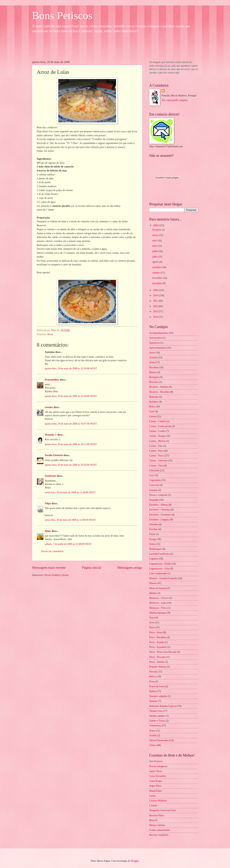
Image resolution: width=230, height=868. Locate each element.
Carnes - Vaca (156, 466)
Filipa (48, 503)
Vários (153, 745)
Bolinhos (154, 402)
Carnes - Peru (156, 451)
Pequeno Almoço (158, 667)
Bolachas (154, 397)
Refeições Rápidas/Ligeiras (163, 706)
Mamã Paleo (156, 791)
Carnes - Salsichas (158, 461)
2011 (156, 301)
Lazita (152, 796)
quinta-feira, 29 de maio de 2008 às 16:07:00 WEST (71, 424)
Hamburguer (156, 549)
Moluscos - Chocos (159, 598)
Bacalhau (154, 367)
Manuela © (51, 435)
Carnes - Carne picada (160, 426)
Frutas (153, 544)
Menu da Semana (158, 588)
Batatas (153, 372)
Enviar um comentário (52, 551)
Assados (154, 358)
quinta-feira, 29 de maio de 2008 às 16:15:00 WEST (71, 444)
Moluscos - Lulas (158, 603)
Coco (152, 475)
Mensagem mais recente (49, 568)
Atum (152, 362)
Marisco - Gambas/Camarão (163, 578)
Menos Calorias (157, 825)
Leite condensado (158, 573)
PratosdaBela (52, 380)
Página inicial (92, 568)
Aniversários (156, 338)
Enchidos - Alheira (159, 505)
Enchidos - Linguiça (159, 520)
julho (155, 257)
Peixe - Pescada (157, 657)
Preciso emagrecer (159, 766)
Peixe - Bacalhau (158, 637)
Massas (153, 583)
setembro (157, 267)
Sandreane (51, 476)
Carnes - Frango (157, 436)
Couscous (154, 485)
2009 (156, 290)
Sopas (152, 731)
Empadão (154, 500)
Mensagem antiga (130, 568)
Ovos (152, 623)
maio (155, 246)
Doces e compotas (158, 495)
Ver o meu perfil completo (175, 100)
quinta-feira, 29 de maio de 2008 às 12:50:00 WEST (71, 369)
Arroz (50, 334)
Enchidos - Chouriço (160, 510)
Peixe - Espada (157, 642)
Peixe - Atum (156, 632)
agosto (156, 262)
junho (155, 251)
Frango (153, 539)
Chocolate (154, 470)
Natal (152, 618)
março (156, 235)
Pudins (153, 691)
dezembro (157, 283)
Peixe (152, 627)
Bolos (152, 407)
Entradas (154, 524)
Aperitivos (155, 343)
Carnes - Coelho (157, 431)
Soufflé (153, 735)
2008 (156, 225)
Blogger (135, 861)
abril (155, 241)
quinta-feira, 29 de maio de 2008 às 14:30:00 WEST (71, 396)
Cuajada (153, 490)
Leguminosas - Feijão (160, 564)
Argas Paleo (155, 786)
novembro (158, 278)
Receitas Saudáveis (159, 835)
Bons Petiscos (62, 16)
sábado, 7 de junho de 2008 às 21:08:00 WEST (68, 544)
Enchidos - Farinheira (160, 515)
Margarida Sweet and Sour (163, 810)
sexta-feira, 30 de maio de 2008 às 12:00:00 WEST (70, 520)
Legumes (154, 559)
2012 (156, 306)
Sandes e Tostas (157, 721)
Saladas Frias (156, 711)
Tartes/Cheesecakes (159, 740)
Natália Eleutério (54, 455)
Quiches (153, 701)
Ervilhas (154, 529)
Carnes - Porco (157, 456)
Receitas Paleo (157, 815)
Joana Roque (156, 781)
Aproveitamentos (158, 348)
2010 (156, 295)
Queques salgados (158, 696)
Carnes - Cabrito (158, 421)
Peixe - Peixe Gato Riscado (163, 652)
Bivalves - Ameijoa (159, 387)
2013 (156, 311)
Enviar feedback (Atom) (56, 575)
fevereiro (157, 230)
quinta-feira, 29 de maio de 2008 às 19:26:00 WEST (71, 465)
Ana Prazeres (156, 761)
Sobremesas (155, 726)
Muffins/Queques (158, 613)
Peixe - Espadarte (158, 647)
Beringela (154, 377)
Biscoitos (154, 382)
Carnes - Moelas (157, 441)
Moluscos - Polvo (158, 608)
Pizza (152, 682)
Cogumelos (155, 480)
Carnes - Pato (156, 446)
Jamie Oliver (156, 771)
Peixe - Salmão (157, 662)
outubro (156, 273)
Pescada (153, 672)
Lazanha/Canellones (159, 554)
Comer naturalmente (160, 830)
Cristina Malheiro (158, 801)
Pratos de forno (157, 686)
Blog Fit (154, 820)
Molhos (153, 593)
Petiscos (153, 676)
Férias (152, 534)
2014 (156, 317)
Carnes (153, 416)
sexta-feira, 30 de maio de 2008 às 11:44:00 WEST (70, 492)
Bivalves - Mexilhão (160, 392)
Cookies (153, 805)
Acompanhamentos (159, 333)
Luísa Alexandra (158, 776)
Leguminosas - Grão (160, 569)
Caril (152, 411)
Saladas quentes (157, 716)
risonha (49, 407)
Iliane (48, 531)
